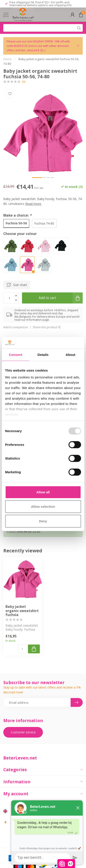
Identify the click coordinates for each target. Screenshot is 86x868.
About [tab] (71, 355)
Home (7, 59)
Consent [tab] (16, 355)
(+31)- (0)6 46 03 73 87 (23, 531)
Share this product (47, 327)
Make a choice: (17, 215)
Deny (43, 521)
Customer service (23, 732)
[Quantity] (22, 649)
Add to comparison (16, 327)
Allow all (43, 492)
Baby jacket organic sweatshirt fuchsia (22, 611)
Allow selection (43, 506)
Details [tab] (43, 355)
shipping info (63, 5)
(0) (24, 82)
